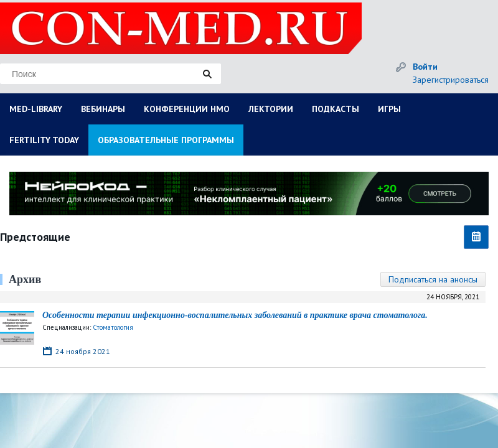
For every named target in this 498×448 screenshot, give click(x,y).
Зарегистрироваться (451, 80)
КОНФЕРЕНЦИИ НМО (187, 109)
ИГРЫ (389, 109)
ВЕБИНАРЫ (103, 109)
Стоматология (113, 327)
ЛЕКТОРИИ (271, 109)
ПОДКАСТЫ (336, 109)
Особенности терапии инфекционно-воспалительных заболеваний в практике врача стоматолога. (235, 315)
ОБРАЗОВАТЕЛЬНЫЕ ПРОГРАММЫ (166, 140)
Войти (425, 67)
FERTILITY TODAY (44, 140)
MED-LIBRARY (36, 109)
